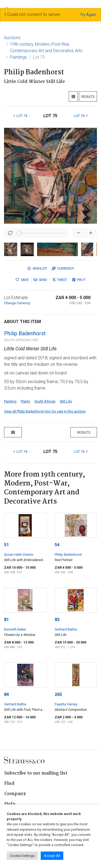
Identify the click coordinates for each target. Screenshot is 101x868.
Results (88, 97)
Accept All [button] (52, 856)
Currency (63, 268)
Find (9, 784)
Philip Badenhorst (25, 333)
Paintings (18, 57)
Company (15, 794)
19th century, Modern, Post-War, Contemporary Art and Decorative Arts (46, 47)
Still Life (66, 401)
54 (57, 545)
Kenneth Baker (15, 629)
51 (6, 545)
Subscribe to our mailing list (36, 773)
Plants (25, 401)
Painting (10, 401)
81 (6, 620)
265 (58, 694)
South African (45, 401)
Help (10, 804)
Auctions (12, 38)
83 (57, 620)
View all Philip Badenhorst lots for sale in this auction (45, 411)
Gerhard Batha (66, 629)
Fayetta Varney (66, 704)
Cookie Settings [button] (22, 856)
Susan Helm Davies (19, 554)
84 (6, 694)
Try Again (88, 15)
